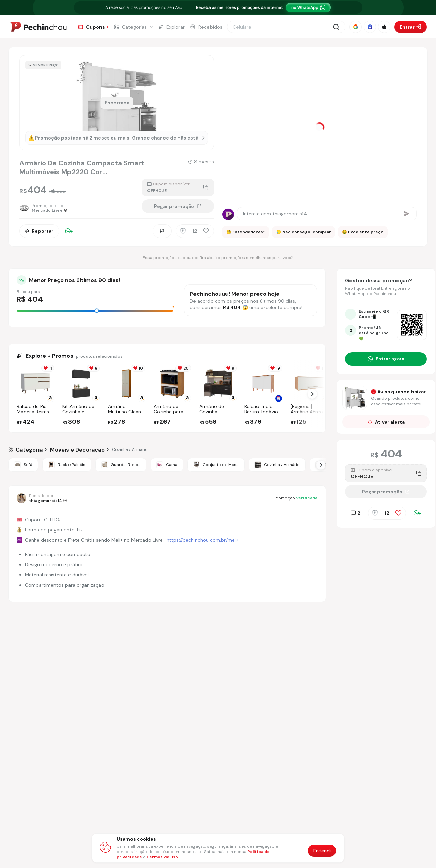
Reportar (39, 231)
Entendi (322, 851)
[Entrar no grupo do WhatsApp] (386, 359)
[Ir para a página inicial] (38, 27)
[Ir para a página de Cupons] (93, 27)
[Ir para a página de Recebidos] (206, 27)
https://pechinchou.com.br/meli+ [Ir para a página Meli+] (203, 540)
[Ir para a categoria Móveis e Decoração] (77, 450)
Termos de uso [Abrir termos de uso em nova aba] (162, 857)
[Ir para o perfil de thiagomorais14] (42, 498)
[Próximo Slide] (321, 465)
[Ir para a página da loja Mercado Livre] (43, 208)
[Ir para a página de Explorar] (171, 27)
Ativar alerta (386, 422)
